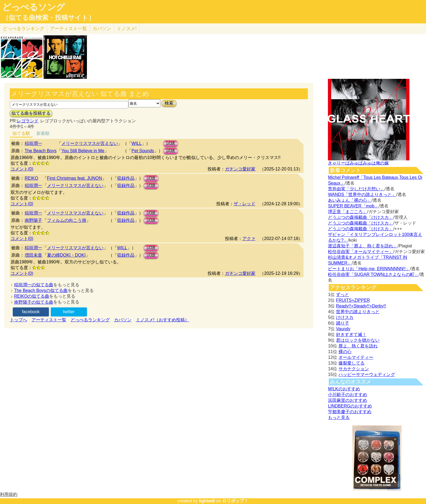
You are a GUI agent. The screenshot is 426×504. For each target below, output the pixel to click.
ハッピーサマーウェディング (367, 374)
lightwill (207, 501)
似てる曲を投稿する (31, 113)
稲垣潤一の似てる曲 (34, 285)
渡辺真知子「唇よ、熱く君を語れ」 (363, 246)
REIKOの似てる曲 (32, 296)
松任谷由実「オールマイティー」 (361, 252)
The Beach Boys (41, 151)
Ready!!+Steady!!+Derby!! (361, 306)
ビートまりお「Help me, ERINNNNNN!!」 (369, 269)
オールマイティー (356, 357)
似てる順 (21, 133)
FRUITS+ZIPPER (353, 300)
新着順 (43, 133)
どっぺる (24, 29)
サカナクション (354, 369)
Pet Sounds (143, 151)
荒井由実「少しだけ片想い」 (356, 189)
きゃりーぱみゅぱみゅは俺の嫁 (358, 163)
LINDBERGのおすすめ (350, 406)
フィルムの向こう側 (67, 220)
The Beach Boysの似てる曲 (41, 290)
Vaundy (343, 329)
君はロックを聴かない (358, 340)
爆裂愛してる (352, 363)
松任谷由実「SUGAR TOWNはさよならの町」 (373, 274)
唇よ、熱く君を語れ (358, 346)
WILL (137, 143)
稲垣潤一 (33, 143)
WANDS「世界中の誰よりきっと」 (362, 195)
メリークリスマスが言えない (90, 143)
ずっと (343, 295)
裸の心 (345, 352)
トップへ (18, 320)
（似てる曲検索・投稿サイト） (48, 18)
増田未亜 (33, 255)
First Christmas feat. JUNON (75, 178)
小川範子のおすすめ (347, 395)
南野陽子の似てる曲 (34, 302)
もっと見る (339, 417)
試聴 (171, 143)
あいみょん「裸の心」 (350, 200)
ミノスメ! (127, 29)
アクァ (249, 239)
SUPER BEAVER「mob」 (353, 206)
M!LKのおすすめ (344, 389)
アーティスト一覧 (49, 320)
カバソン (102, 29)
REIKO (32, 178)
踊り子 (343, 323)
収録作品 (126, 178)
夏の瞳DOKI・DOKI (66, 255)
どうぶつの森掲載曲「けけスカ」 (361, 217)
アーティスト (68, 29)
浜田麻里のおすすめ (347, 400)
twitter (69, 312)
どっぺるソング (34, 7)
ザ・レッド (245, 204)
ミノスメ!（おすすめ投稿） (162, 320)
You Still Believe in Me (83, 151)
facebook (31, 312)
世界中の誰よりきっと (358, 312)
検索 (169, 103)
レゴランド (28, 121)
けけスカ (345, 317)
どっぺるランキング (90, 320)
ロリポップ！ (235, 501)
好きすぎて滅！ (351, 335)
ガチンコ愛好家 (240, 169)
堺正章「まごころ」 (347, 212)
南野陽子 (33, 220)
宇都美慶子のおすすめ (350, 412)
